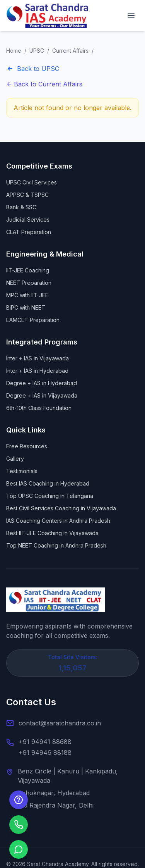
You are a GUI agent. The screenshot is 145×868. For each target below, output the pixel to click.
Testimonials (22, 471)
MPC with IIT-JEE (27, 295)
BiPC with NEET (26, 307)
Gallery (15, 459)
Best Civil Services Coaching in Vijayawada (61, 508)
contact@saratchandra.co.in (60, 723)
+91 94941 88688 (45, 742)
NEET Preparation (29, 283)
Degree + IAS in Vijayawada (42, 395)
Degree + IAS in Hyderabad (42, 383)
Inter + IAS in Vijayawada (38, 358)
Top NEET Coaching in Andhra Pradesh (56, 545)
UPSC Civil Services (32, 182)
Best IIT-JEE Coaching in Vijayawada (52, 533)
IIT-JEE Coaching (28, 270)
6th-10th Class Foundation (39, 408)
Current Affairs (70, 51)
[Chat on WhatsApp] (19, 849)
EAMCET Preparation (33, 320)
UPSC (37, 51)
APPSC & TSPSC (27, 195)
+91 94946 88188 (45, 753)
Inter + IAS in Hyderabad (37, 371)
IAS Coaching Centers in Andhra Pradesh (58, 521)
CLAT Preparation (29, 232)
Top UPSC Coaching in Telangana (50, 496)
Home (14, 51)
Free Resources (27, 446)
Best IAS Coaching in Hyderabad (48, 483)
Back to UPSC (33, 69)
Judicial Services (28, 220)
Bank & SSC (21, 207)
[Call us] (19, 825)
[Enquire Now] (19, 800)
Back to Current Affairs (44, 84)
